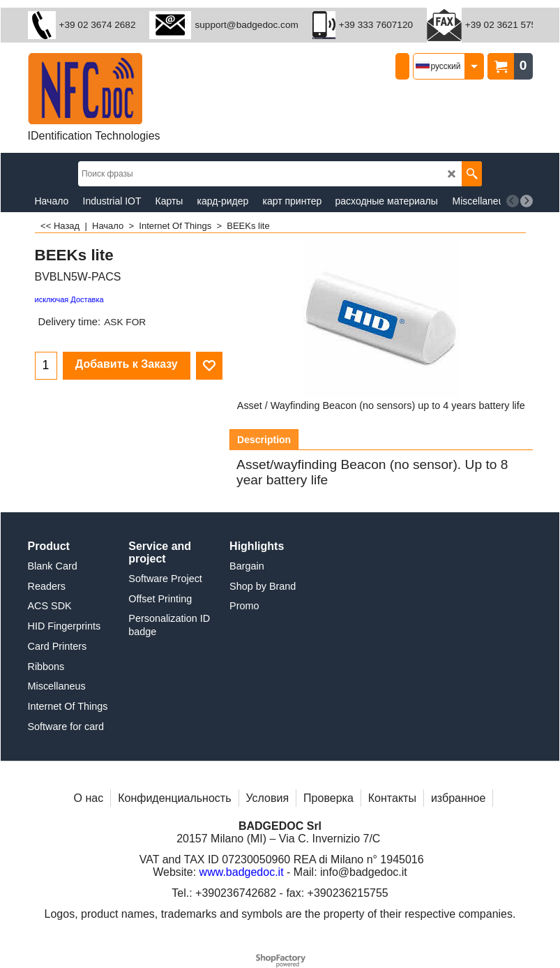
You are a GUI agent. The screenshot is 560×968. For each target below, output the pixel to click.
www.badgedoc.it (242, 872)
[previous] (513, 201)
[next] (527, 201)
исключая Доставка (69, 299)
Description (264, 440)
